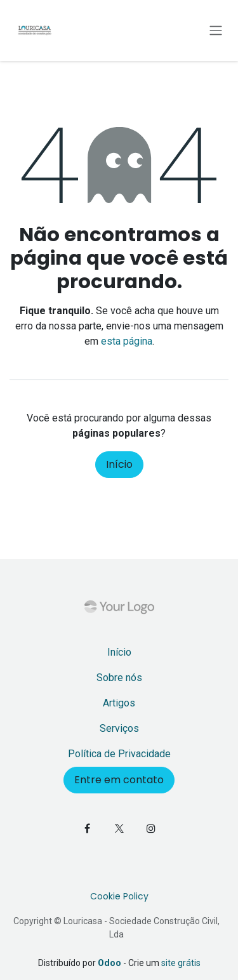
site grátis (181, 963)
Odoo (110, 963)
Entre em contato (119, 780)
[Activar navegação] (216, 31)
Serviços (119, 728)
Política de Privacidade (119, 754)
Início (119, 464)
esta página (127, 341)
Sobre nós (119, 678)
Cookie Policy (119, 896)
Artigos (119, 703)
